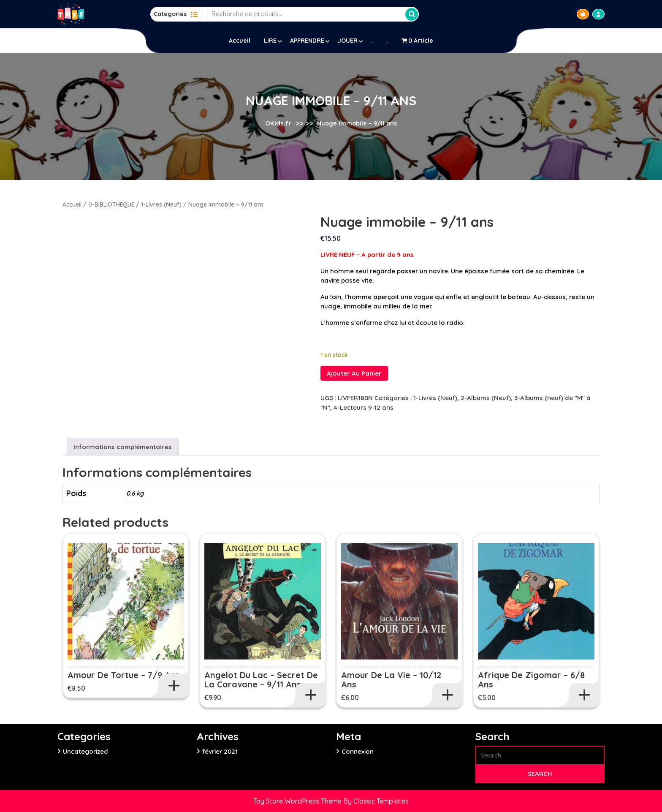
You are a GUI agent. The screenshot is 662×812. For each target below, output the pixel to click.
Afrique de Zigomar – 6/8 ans (531, 680)
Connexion (358, 751)
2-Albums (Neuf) (486, 398)
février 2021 (220, 751)
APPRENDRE (307, 41)
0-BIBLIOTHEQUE (111, 204)
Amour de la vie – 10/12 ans (391, 680)
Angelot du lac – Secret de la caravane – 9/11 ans (261, 680)
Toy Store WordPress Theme (298, 801)
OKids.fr (278, 123)
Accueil (240, 41)
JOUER (348, 41)
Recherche (412, 14)
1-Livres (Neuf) (161, 204)
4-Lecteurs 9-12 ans (364, 407)
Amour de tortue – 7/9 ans (124, 675)
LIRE (270, 41)
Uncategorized (85, 751)
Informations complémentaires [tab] (123, 447)
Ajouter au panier (354, 373)
